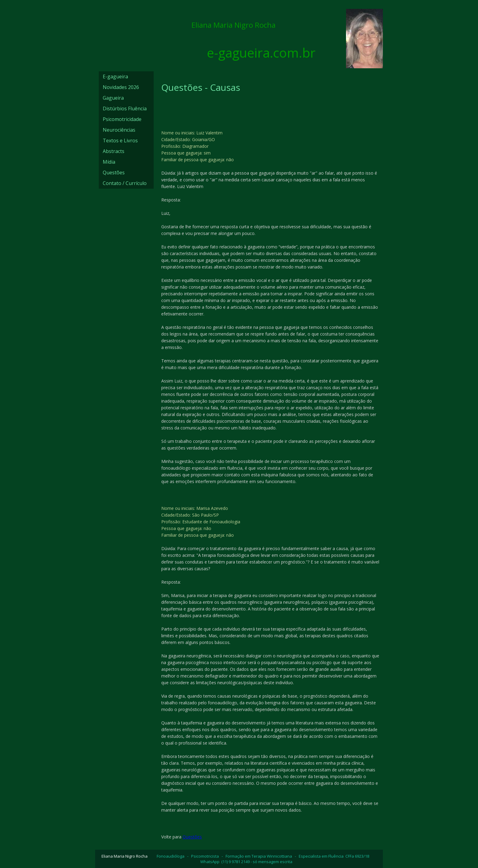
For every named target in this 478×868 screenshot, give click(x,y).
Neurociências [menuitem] (119, 130)
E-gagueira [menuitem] (115, 76)
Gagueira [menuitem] (113, 98)
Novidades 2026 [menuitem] (121, 87)
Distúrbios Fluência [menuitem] (125, 108)
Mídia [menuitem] (109, 162)
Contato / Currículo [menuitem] (125, 183)
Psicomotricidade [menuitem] (122, 119)
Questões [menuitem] (114, 173)
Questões (192, 837)
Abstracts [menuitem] (114, 151)
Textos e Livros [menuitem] (120, 141)
